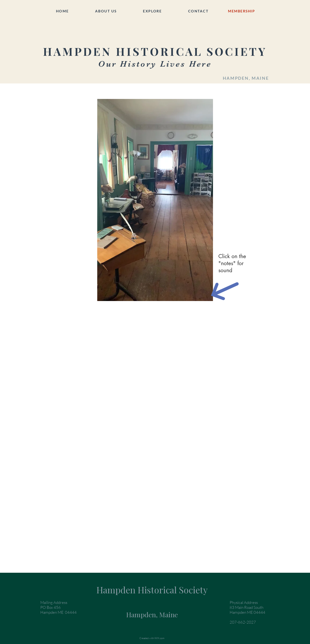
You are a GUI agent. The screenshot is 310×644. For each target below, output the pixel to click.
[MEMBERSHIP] (242, 11)
